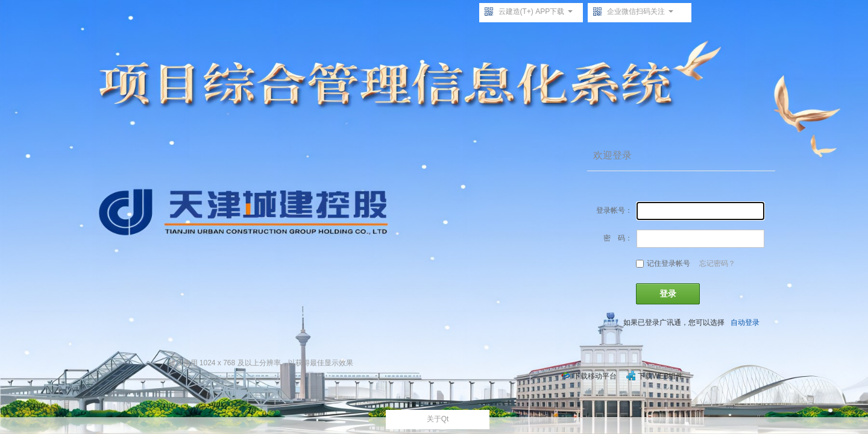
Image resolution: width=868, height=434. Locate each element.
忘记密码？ (717, 263)
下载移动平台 (593, 376)
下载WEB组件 (660, 376)
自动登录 (744, 322)
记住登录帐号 (668, 263)
